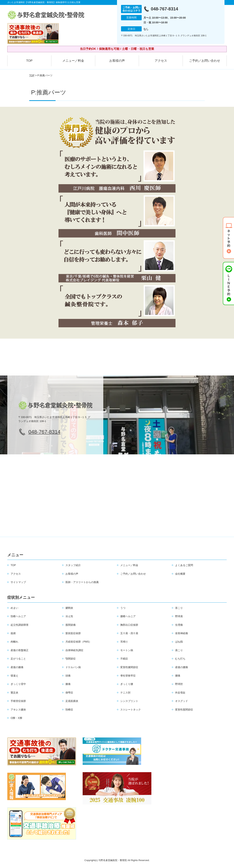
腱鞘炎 (69, 608)
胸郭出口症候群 (129, 625)
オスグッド (182, 701)
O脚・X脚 (16, 718)
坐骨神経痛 (182, 633)
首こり (179, 608)
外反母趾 (180, 693)
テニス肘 (125, 693)
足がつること (18, 659)
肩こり (179, 650)
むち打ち (180, 659)
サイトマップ (18, 582)
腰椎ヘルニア (128, 616)
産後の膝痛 (17, 667)
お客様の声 (117, 61)
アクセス (161, 61)
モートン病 (127, 650)
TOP (29, 61)
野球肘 (179, 684)
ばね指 (179, 642)
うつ (123, 608)
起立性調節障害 (20, 625)
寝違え (14, 676)
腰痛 (178, 676)
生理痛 (179, 625)
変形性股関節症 (184, 710)
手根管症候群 (18, 701)
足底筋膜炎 (72, 701)
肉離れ (14, 642)
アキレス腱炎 (18, 710)
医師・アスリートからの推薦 (82, 582)
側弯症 (69, 693)
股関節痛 (71, 625)
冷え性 (69, 616)
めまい (14, 608)
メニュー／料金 (73, 61)
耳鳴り (124, 642)
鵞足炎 (14, 693)
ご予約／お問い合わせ (205, 61)
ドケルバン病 (73, 667)
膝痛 (68, 684)
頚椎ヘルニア (18, 616)
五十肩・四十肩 (129, 633)
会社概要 (180, 574)
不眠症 (124, 659)
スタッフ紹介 (73, 565)
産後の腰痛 (182, 667)
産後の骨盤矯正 (20, 650)
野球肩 (179, 616)
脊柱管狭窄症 (128, 676)
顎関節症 (71, 659)
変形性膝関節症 (129, 667)
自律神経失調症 (74, 650)
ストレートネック (131, 710)
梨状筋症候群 (73, 633)
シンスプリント (129, 701)
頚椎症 (69, 710)
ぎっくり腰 (127, 684)
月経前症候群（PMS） (78, 642)
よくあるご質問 (184, 565)
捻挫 (13, 633)
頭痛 (68, 676)
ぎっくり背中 (18, 684)
